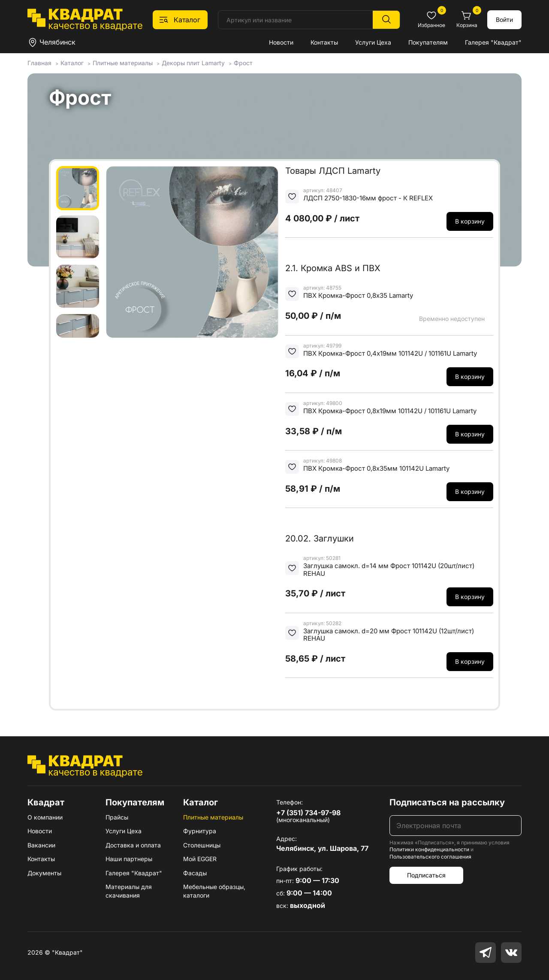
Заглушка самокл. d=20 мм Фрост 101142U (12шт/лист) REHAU (389, 635)
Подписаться (426, 875)
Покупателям (428, 42)
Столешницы (202, 845)
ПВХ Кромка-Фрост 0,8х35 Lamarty (358, 295)
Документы (44, 873)
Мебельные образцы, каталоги (214, 891)
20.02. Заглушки (320, 538)
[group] (192, 252)
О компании (45, 817)
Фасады (195, 873)
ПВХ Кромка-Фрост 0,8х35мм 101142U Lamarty (376, 468)
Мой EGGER (200, 859)
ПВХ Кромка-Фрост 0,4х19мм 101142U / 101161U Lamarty (390, 353)
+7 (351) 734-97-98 (308, 813)
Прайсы (117, 817)
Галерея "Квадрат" (493, 42)
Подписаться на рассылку (447, 802)
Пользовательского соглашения (430, 857)
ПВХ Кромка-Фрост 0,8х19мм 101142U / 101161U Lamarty (390, 411)
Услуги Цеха (373, 42)
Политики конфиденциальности (429, 849)
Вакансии (41, 845)
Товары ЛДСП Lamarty (333, 171)
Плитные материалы (213, 817)
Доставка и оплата (133, 845)
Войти (504, 20)
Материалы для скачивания (129, 891)
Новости (281, 42)
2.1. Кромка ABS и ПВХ (333, 268)
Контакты (324, 42)
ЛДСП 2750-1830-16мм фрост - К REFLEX (368, 198)
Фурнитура (200, 831)
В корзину (470, 221)
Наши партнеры (129, 859)
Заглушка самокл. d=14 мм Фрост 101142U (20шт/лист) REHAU (389, 570)
